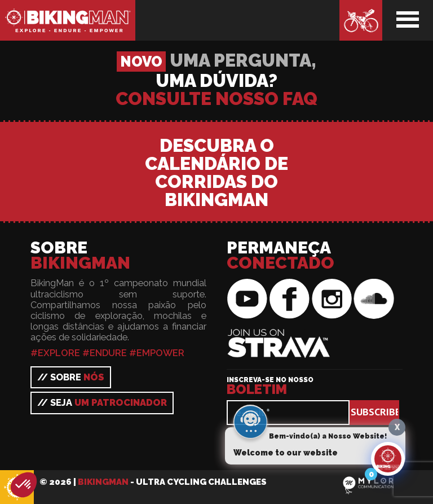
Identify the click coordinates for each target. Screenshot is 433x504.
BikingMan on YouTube (247, 299)
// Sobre (71, 377)
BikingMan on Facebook (289, 299)
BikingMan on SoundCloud (374, 299)
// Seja (102, 402)
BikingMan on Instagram (332, 299)
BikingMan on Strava (272, 336)
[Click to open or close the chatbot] (388, 459)
